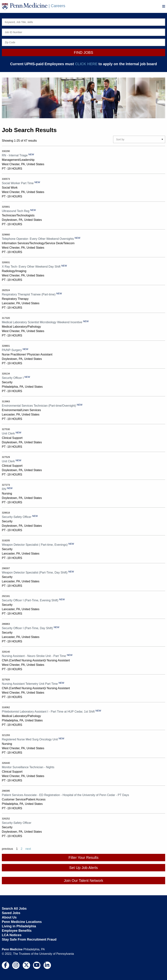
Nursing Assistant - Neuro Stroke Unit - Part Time (34, 656)
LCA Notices (12, 935)
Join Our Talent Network (83, 881)
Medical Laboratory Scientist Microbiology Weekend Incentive (42, 322)
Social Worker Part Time (18, 183)
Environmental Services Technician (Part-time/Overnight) (39, 406)
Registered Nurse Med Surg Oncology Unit (30, 739)
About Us (9, 917)
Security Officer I (13, 378)
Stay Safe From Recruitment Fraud (29, 939)
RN (4, 489)
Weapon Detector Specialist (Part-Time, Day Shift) (35, 573)
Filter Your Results (83, 858)
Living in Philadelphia (19, 926)
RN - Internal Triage (15, 155)
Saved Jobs (11, 913)
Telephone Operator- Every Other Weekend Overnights (38, 239)
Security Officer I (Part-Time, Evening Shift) (30, 600)
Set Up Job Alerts (83, 868)
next (28, 849)
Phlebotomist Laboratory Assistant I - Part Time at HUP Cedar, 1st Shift (48, 712)
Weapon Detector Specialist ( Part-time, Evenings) (35, 545)
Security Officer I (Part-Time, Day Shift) (27, 628)
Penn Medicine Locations (22, 922)
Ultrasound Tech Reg (16, 211)
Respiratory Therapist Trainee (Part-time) (29, 294)
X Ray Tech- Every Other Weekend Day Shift (31, 267)
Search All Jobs (14, 909)
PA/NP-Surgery (12, 350)
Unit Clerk (8, 433)
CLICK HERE (86, 64)
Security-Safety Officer (17, 517)
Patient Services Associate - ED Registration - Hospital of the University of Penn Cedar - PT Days (65, 795)
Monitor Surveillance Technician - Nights (28, 767)
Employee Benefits (17, 931)
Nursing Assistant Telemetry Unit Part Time (30, 684)
